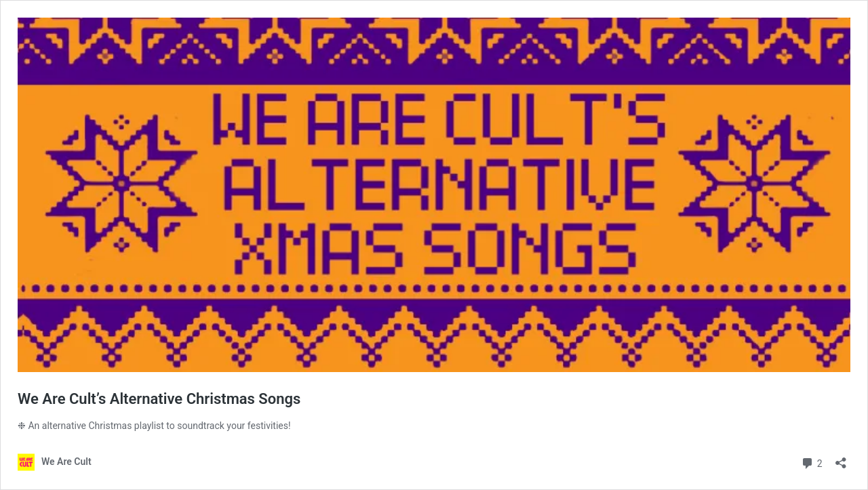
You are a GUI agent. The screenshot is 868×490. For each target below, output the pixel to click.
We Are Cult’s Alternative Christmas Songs (159, 399)
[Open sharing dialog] (841, 458)
